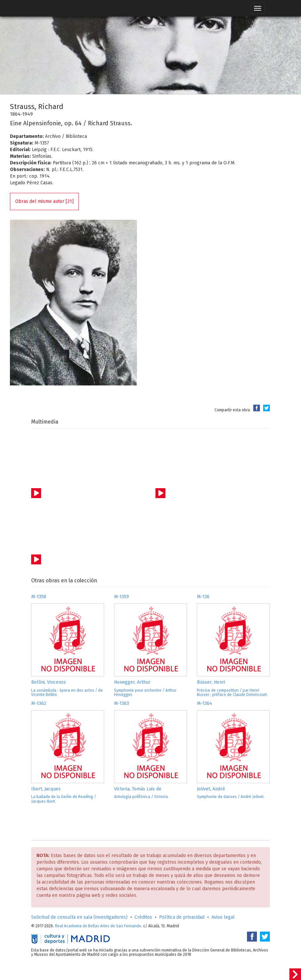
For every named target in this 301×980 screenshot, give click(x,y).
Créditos (143, 917)
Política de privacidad (182, 917)
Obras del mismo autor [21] (44, 201)
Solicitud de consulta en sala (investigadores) (79, 917)
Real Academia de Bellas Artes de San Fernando (98, 926)
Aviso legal (223, 917)
